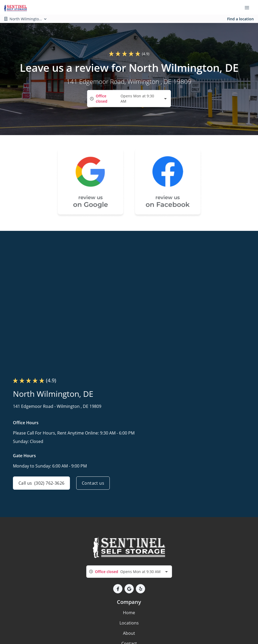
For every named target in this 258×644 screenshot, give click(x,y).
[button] (118, 589)
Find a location (240, 19)
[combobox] (129, 99)
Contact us (93, 483)
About (129, 633)
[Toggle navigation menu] (249, 7)
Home (129, 613)
